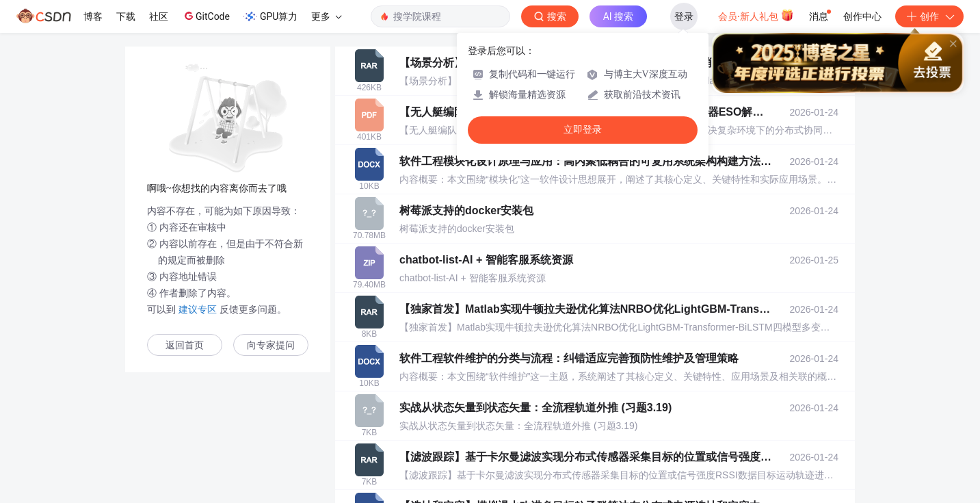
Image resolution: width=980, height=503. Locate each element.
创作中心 (862, 16)
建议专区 (198, 309)
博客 (93, 16)
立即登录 (583, 130)
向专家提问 (271, 345)
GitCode (206, 16)
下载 (126, 16)
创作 (929, 16)
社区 (159, 16)
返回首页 (185, 345)
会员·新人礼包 (756, 15)
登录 (684, 16)
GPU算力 (270, 16)
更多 (326, 16)
